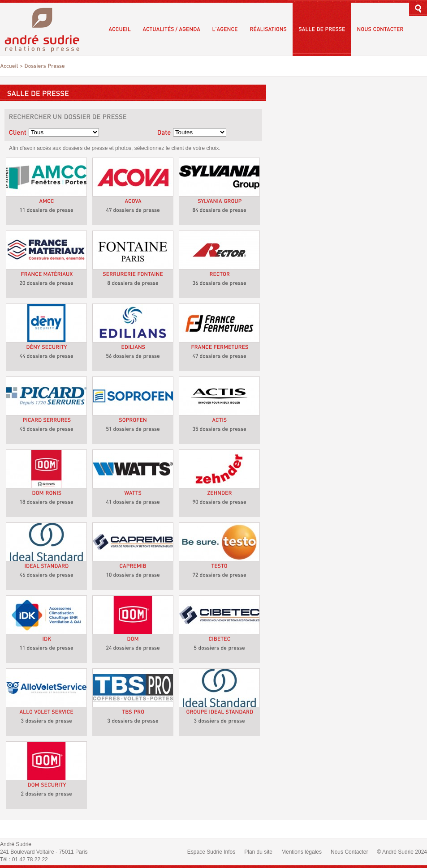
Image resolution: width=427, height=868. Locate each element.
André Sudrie (47, 29)
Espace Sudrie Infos (211, 852)
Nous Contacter (349, 852)
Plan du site (258, 852)
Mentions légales (302, 852)
